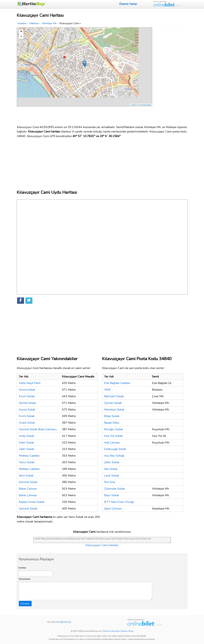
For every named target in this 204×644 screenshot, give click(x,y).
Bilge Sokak (112, 416)
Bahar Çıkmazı (28, 489)
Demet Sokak (27, 403)
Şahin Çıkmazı (113, 509)
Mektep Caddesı (29, 469)
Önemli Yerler (128, 4)
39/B (107, 390)
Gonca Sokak (27, 390)
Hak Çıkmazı (112, 443)
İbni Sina (110, 482)
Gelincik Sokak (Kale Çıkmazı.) (38, 429)
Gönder (25, 604)
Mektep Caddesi (29, 456)
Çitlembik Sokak (114, 489)
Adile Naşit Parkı (30, 383)
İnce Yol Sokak (113, 436)
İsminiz (22, 568)
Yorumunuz (24, 579)
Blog (131, 631)
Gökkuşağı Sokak (115, 449)
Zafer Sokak (26, 443)
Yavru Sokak (27, 462)
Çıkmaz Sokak (113, 403)
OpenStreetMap (145, 105)
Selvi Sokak (26, 476)
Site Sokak (111, 469)
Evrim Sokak (27, 396)
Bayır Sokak (112, 495)
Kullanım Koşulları (112, 631)
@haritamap (66, 622)
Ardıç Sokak (26, 436)
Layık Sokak (112, 476)
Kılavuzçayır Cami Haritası (102, 545)
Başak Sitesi (112, 423)
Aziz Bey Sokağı (114, 456)
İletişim (124, 631)
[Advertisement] (170, 75)
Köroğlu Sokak (114, 429)
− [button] (21, 37)
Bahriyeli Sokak (114, 396)
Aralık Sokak (27, 423)
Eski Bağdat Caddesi (117, 383)
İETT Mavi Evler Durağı (119, 502)
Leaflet (133, 105)
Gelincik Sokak (28, 482)
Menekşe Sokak (114, 410)
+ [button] (21, 32)
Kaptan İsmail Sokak (32, 502)
